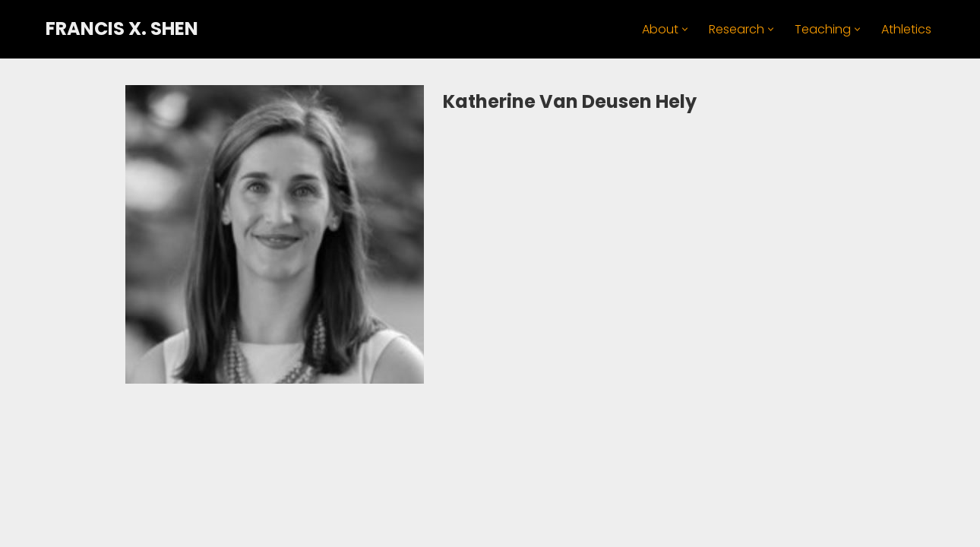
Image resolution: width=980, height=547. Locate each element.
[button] (685, 29)
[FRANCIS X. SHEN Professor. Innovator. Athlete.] (122, 29)
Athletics (906, 29)
